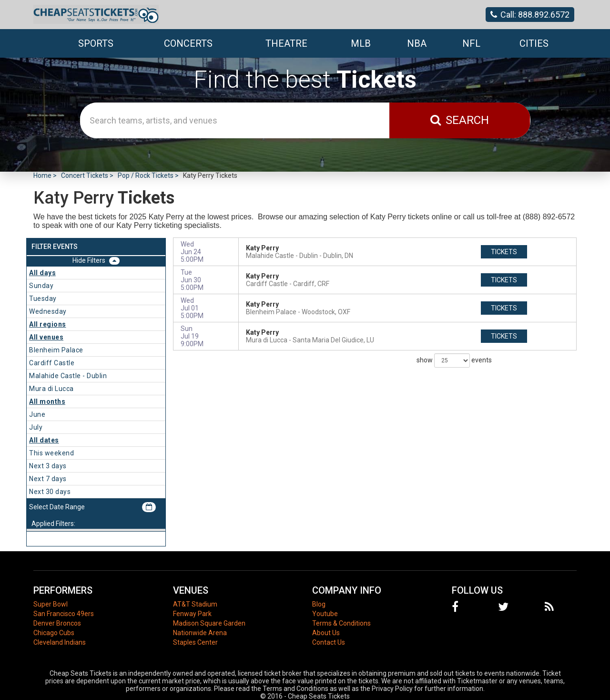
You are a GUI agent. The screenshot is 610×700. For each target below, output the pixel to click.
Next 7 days (48, 479)
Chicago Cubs (54, 633)
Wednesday (48, 311)
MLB (361, 43)
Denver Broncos (57, 623)
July (36, 427)
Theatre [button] (286, 43)
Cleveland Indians (60, 642)
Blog (319, 604)
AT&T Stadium (195, 604)
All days (42, 273)
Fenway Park (192, 614)
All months (47, 401)
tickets (504, 252)
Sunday (41, 286)
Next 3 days (48, 466)
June (37, 414)
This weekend (51, 453)
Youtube (325, 614)
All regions (48, 324)
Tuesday (43, 299)
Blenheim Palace (56, 350)
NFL (471, 43)
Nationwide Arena (200, 633)
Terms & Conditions (341, 623)
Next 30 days (50, 492)
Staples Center (195, 642)
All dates (44, 440)
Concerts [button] (188, 43)
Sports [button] (96, 43)
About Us (326, 633)
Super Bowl (51, 604)
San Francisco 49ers (64, 614)
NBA (417, 43)
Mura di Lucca (51, 389)
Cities (534, 43)
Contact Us (329, 642)
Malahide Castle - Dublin (68, 376)
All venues (46, 337)
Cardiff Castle (52, 363)
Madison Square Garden (209, 623)
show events (454, 360)
